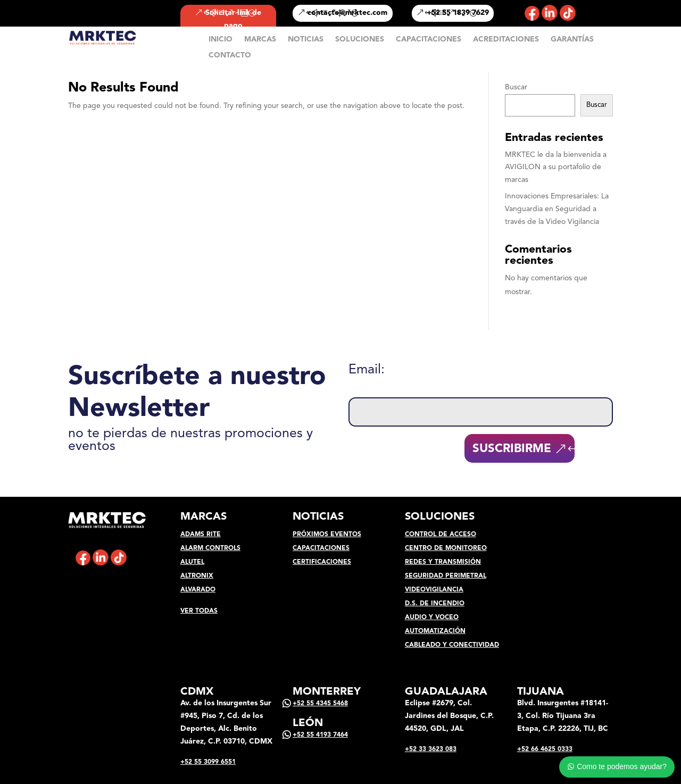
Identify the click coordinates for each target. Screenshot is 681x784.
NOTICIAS (306, 39)
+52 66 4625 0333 (545, 749)
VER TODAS (199, 611)
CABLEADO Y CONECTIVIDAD (452, 645)
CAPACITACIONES (429, 39)
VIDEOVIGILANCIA (434, 590)
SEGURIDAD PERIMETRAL (446, 576)
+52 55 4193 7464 (320, 735)
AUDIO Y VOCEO (432, 618)
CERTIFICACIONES (322, 562)
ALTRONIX (197, 576)
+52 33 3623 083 (431, 749)
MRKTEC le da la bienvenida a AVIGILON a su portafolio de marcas (556, 168)
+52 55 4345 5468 (320, 704)
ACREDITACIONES (506, 39)
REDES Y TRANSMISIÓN (443, 562)
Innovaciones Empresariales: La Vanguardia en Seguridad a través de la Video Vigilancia (557, 209)
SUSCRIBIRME (512, 449)
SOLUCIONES (360, 39)
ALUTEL (192, 562)
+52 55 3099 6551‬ (208, 762)
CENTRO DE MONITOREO (446, 548)
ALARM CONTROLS (210, 548)
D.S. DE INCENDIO (435, 604)
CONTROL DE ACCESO (441, 535)
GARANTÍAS (572, 39)
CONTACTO (230, 55)
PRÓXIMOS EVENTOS (327, 535)
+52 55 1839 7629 (458, 13)
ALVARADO (198, 590)
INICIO (221, 39)
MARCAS (260, 39)
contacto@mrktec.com (347, 13)
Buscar (516, 87)
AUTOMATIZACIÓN (435, 631)
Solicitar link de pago (233, 19)
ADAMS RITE (201, 535)
